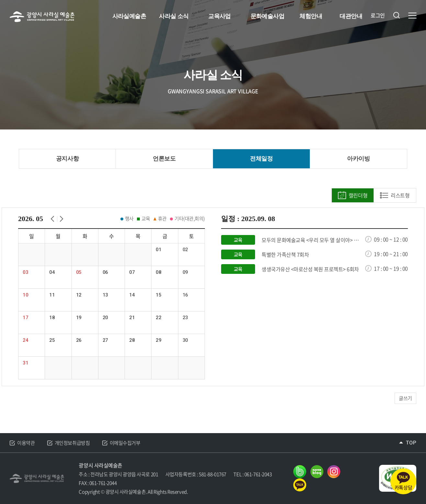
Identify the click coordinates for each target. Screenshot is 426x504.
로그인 (378, 15)
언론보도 (164, 159)
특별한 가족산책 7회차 (285, 255)
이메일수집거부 (125, 443)
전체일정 (261, 159)
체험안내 (311, 16)
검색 (397, 15)
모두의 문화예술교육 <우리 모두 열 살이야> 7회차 (311, 240)
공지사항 (67, 159)
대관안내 (351, 16)
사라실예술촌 (129, 16)
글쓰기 (405, 398)
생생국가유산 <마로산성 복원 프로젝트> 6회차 (310, 269)
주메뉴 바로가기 (0, 0)
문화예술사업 (268, 16)
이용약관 (26, 443)
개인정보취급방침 (72, 443)
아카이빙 (358, 159)
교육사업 (219, 16)
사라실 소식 (174, 16)
